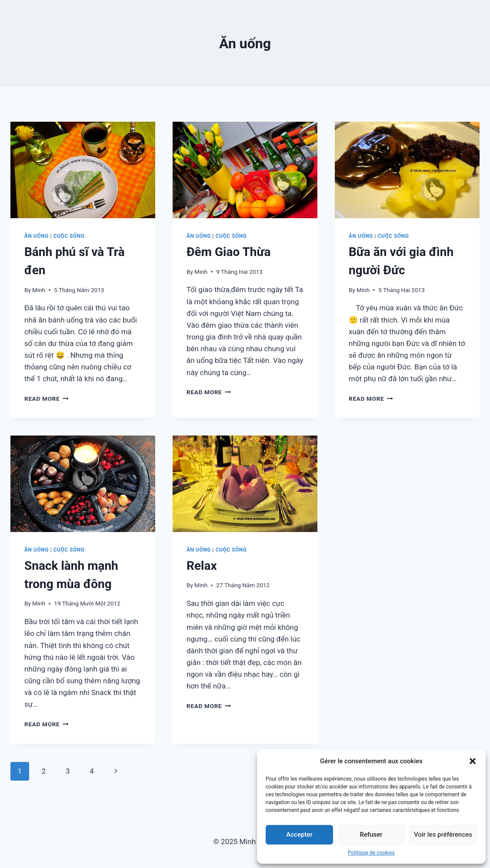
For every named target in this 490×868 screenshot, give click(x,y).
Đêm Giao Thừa (228, 252)
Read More (47, 399)
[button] (473, 761)
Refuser (371, 835)
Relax (202, 566)
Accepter (299, 835)
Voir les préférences (443, 835)
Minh (39, 290)
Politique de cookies (371, 853)
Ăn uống (37, 236)
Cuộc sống (69, 236)
